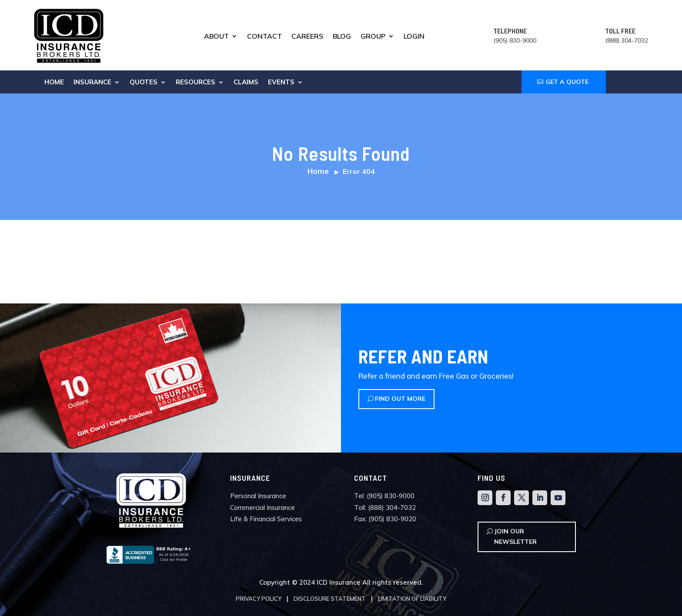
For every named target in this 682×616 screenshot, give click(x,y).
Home (54, 83)
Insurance (92, 83)
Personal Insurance (258, 496)
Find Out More (400, 399)
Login (414, 37)
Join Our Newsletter (515, 536)
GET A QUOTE (567, 82)
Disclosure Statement (330, 599)
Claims (246, 83)
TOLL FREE (620, 31)
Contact (264, 37)
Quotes (144, 83)
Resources (196, 83)
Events (281, 83)
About (216, 37)
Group (373, 37)
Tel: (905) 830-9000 (384, 496)
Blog (342, 37)
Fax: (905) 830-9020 (385, 519)
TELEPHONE (510, 31)
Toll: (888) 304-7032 (385, 508)
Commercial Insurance (262, 508)
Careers (307, 37)
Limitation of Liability (412, 599)
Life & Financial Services (266, 519)
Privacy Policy (259, 599)
